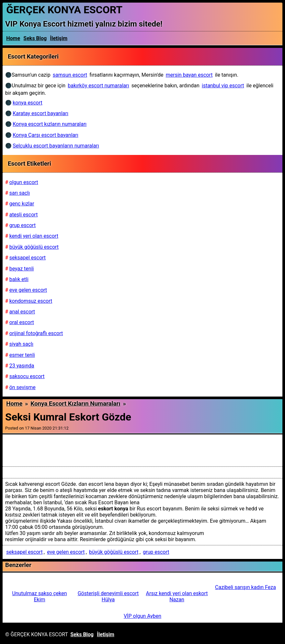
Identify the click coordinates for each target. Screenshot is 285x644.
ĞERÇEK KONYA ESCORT (64, 10)
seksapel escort (24, 552)
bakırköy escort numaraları (98, 86)
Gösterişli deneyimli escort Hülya (108, 596)
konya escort (27, 103)
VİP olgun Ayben (142, 616)
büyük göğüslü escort (114, 552)
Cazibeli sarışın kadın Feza (245, 587)
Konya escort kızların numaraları (75, 404)
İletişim (59, 38)
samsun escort (70, 75)
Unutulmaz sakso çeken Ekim (39, 596)
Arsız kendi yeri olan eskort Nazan (177, 596)
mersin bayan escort (189, 75)
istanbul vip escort (223, 86)
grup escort (156, 552)
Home (13, 38)
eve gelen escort (66, 552)
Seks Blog (35, 38)
